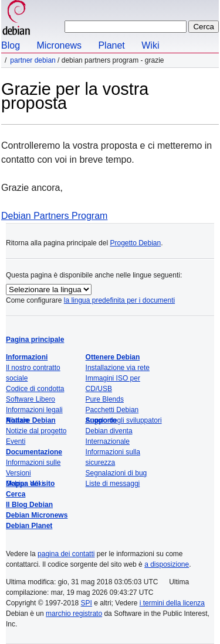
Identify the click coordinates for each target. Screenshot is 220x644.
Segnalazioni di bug (116, 473)
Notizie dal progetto (36, 431)
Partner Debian (33, 60)
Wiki (150, 45)
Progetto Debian (135, 243)
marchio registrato (74, 614)
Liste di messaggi (113, 484)
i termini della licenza (172, 603)
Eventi (16, 441)
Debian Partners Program (54, 216)
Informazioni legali (34, 410)
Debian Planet (29, 526)
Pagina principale (35, 340)
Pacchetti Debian (112, 410)
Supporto (101, 420)
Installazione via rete (118, 368)
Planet (111, 45)
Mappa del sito (30, 484)
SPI (87, 603)
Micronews (59, 45)
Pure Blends (105, 399)
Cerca (16, 494)
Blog (11, 45)
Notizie (17, 420)
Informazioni (27, 357)
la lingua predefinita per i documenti (119, 300)
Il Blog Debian (29, 505)
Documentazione (34, 452)
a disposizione (167, 564)
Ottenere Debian (113, 357)
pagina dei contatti (66, 554)
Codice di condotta (35, 389)
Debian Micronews (37, 515)
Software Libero (31, 399)
